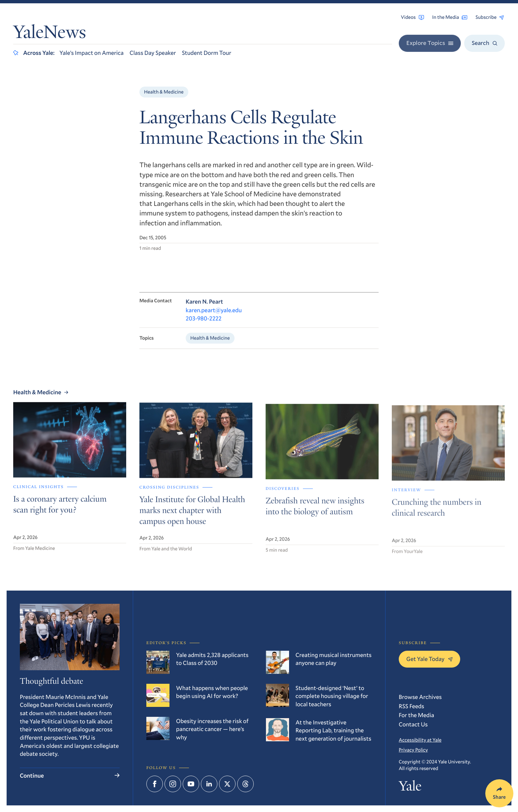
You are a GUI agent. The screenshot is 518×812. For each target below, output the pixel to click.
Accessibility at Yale (420, 740)
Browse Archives (420, 697)
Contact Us (413, 724)
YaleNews (50, 34)
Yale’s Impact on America (92, 53)
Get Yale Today (429, 659)
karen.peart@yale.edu (214, 315)
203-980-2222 (204, 323)
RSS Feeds (411, 706)
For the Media (416, 715)
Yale (410, 788)
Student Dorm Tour (207, 53)
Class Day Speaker (153, 53)
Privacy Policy (413, 750)
